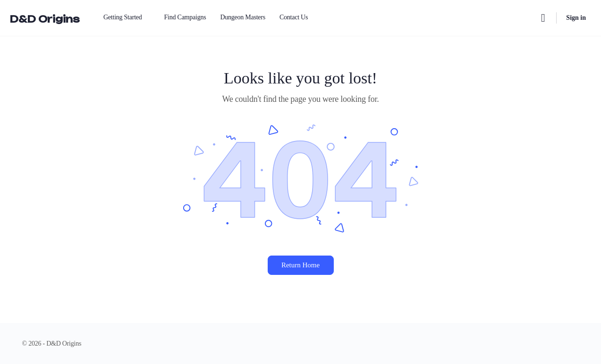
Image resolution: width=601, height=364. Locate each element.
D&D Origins (45, 19)
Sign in (576, 18)
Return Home (300, 265)
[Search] (543, 18)
